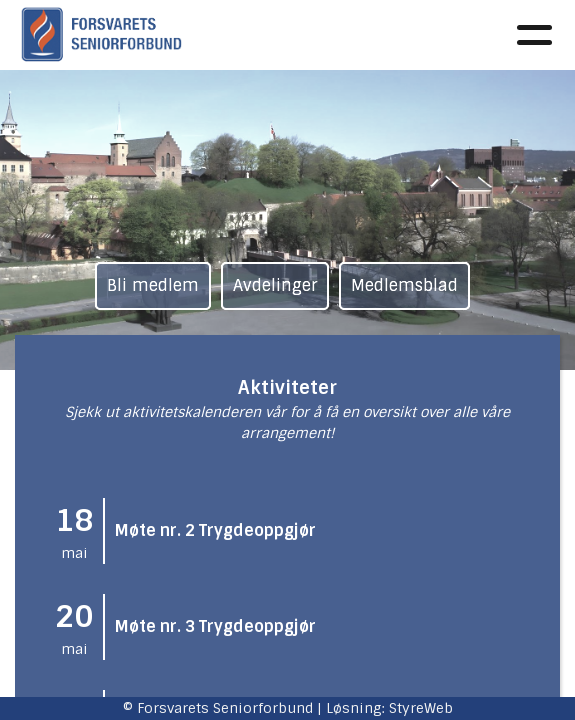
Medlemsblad (404, 285)
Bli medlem (153, 285)
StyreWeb (421, 708)
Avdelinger (275, 285)
